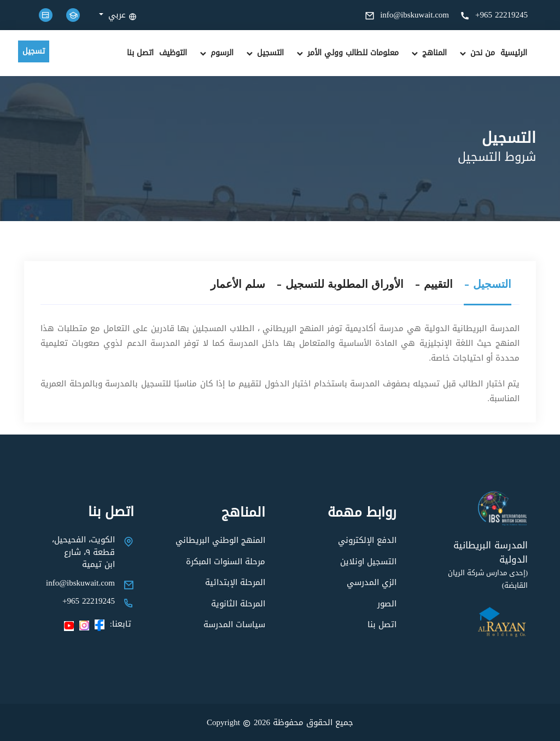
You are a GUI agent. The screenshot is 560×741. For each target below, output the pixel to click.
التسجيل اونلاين (368, 561)
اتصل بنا (140, 53)
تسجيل (34, 51)
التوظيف (173, 53)
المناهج (428, 53)
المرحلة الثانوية (238, 604)
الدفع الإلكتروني (367, 540)
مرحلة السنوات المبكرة (226, 561)
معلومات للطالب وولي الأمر (347, 53)
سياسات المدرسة (234, 624)
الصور (387, 604)
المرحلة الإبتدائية (235, 582)
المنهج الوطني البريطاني (220, 540)
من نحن (476, 53)
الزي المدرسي (372, 582)
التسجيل (264, 53)
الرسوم (216, 53)
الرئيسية (514, 53)
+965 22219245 (494, 15)
